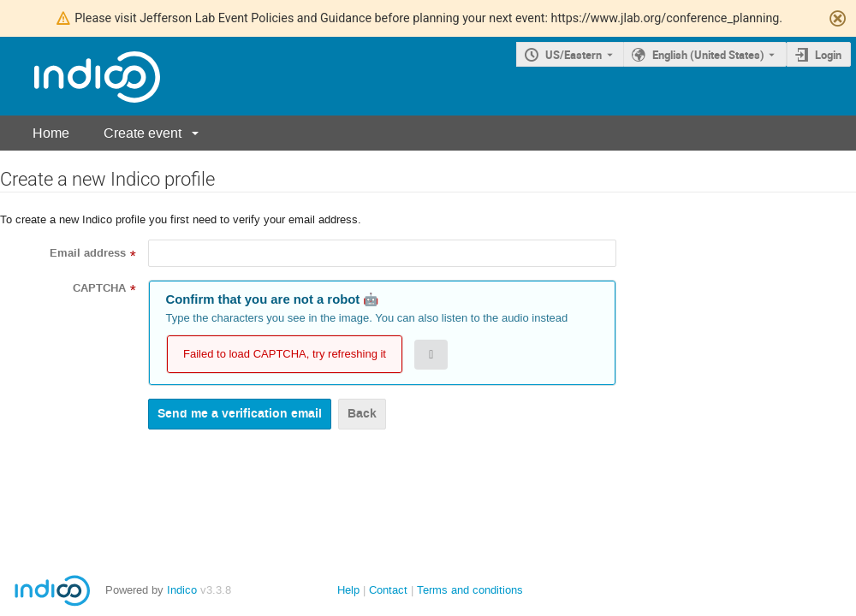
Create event (143, 133)
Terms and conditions (470, 590)
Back (362, 414)
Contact (388, 590)
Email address (88, 253)
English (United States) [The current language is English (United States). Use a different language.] (708, 55)
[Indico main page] (80, 77)
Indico (182, 590)
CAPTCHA (99, 288)
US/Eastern (574, 55)
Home (51, 133)
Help (348, 590)
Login (828, 55)
